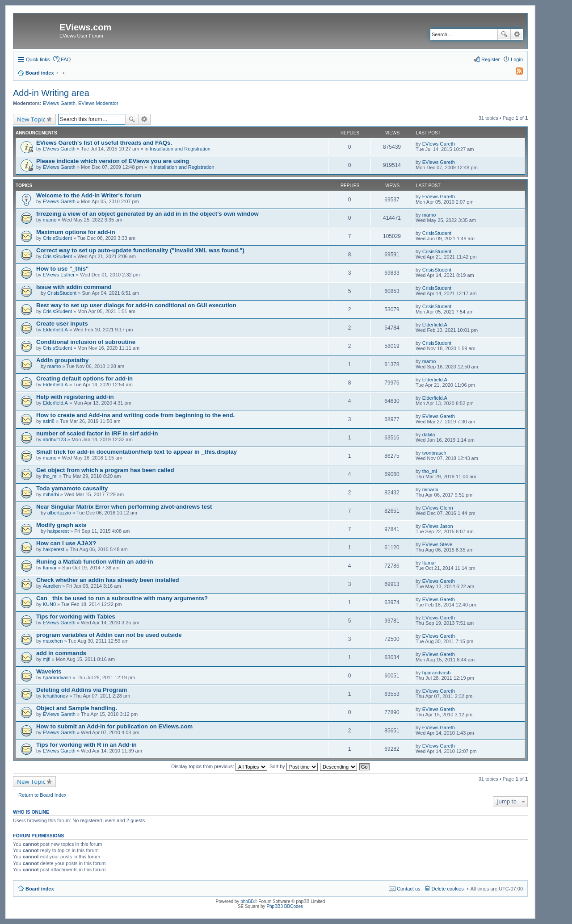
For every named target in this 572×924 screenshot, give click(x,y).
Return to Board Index (42, 795)
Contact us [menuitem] (409, 889)
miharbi (51, 494)
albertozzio (59, 513)
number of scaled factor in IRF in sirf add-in (97, 433)
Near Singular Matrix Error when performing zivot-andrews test (124, 507)
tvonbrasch (434, 453)
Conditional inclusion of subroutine (86, 342)
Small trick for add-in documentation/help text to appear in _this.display (137, 452)
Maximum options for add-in (76, 232)
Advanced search (517, 34)
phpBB (247, 901)
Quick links (38, 59)
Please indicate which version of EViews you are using (113, 161)
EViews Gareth (59, 103)
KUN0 (49, 604)
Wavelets (49, 671)
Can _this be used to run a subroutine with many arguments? (122, 598)
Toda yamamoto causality (72, 488)
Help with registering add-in (75, 397)
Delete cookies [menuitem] (448, 889)
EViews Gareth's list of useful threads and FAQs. (104, 143)
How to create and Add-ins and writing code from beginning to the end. (135, 415)
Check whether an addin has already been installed (108, 580)
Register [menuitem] (490, 59)
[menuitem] (515, 73)
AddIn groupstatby (62, 360)
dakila (429, 435)
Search (504, 34)
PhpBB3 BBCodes (285, 906)
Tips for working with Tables (76, 617)
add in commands (61, 653)
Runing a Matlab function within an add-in (95, 562)
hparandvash (57, 677)
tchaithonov (55, 696)
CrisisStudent (57, 238)
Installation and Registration (180, 149)
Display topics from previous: (219, 766)
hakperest (58, 531)
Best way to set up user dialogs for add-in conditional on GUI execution (136, 305)
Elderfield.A (55, 330)
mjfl (47, 659)
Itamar (50, 568)
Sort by (294, 766)
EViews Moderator (98, 103)
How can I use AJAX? (66, 543)
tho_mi (50, 476)
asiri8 (49, 421)
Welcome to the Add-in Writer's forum (89, 195)
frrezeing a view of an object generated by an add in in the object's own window (147, 214)
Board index (40, 889)
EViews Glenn (438, 508)
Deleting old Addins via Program (82, 690)
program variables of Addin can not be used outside (109, 635)
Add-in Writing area (51, 93)
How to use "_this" (62, 269)
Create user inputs (62, 324)
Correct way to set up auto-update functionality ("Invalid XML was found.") (140, 250)
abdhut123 (55, 439)
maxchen (53, 641)
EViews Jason (438, 526)
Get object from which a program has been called (105, 470)
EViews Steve (437, 544)
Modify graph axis (61, 525)
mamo (50, 220)
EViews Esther (59, 275)
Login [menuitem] (517, 59)
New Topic (31, 119)
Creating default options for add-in (84, 378)
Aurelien (52, 586)
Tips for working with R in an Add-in (86, 745)
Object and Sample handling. (77, 708)
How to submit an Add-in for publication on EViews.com (114, 726)
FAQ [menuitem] (66, 59)
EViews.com (85, 27)
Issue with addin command (74, 287)
